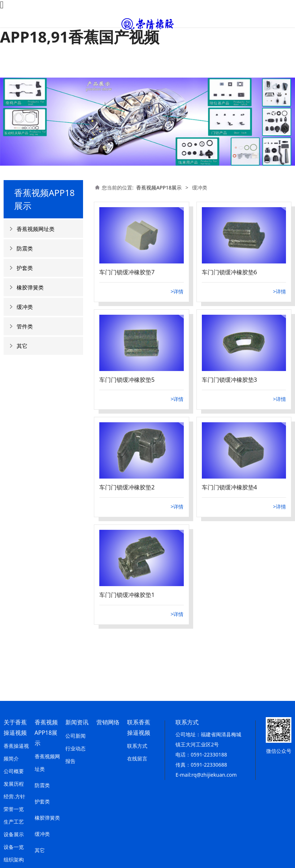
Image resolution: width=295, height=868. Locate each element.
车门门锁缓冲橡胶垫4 (229, 487)
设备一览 (14, 847)
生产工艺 (14, 822)
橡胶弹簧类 (30, 287)
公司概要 (14, 771)
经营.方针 (14, 796)
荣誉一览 (14, 809)
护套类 (25, 268)
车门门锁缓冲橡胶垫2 (127, 487)
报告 (70, 761)
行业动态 (75, 748)
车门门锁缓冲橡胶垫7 (127, 272)
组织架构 (14, 860)
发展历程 (14, 784)
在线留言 (137, 758)
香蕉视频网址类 (36, 229)
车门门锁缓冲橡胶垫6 (229, 272)
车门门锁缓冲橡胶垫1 (127, 595)
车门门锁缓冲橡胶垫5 (127, 380)
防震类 (25, 248)
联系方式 (137, 746)
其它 (22, 346)
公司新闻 (75, 736)
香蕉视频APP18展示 (159, 187)
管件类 (25, 326)
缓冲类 (25, 307)
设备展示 (14, 834)
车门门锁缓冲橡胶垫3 (229, 380)
